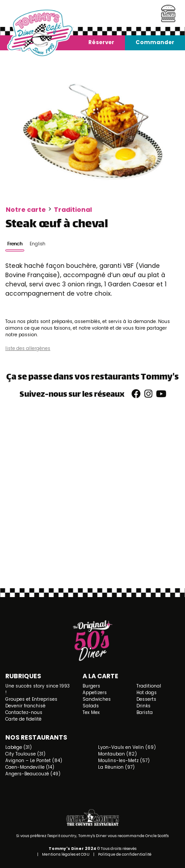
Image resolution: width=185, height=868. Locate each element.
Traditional (73, 210)
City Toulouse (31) (25, 754)
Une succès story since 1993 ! (38, 689)
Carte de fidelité (23, 719)
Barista (145, 712)
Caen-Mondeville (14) (30, 767)
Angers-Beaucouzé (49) (33, 774)
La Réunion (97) (116, 767)
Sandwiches (97, 699)
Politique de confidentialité (125, 854)
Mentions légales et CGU (66, 854)
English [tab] (38, 244)
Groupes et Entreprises (31, 699)
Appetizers (95, 693)
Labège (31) (19, 747)
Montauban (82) (117, 754)
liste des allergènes (28, 348)
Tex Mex (91, 712)
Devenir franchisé (25, 706)
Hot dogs (147, 693)
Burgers (91, 686)
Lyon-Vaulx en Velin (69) (127, 747)
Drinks (143, 706)
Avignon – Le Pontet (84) (34, 761)
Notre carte (26, 210)
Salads (91, 706)
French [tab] (15, 244)
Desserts (146, 699)
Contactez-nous (24, 712)
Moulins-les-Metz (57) (124, 761)
